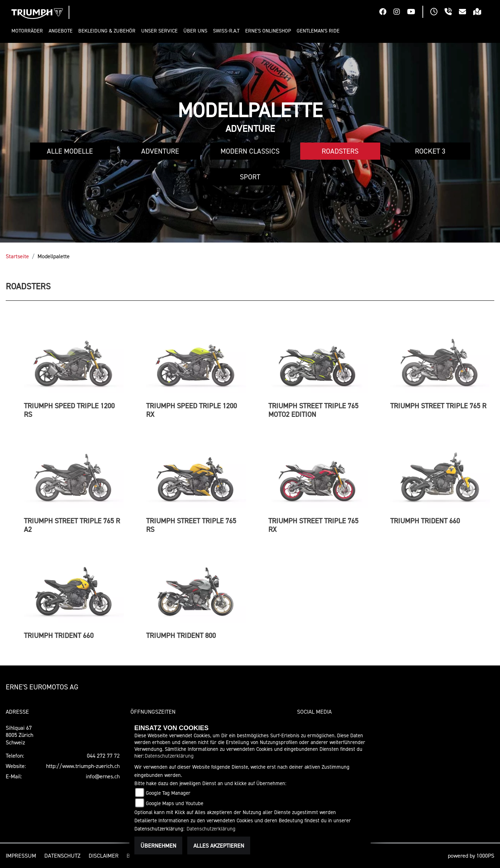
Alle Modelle (70, 151)
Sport (250, 177)
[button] (29, 31)
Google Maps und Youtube (175, 803)
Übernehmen (158, 845)
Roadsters (340, 151)
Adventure (160, 151)
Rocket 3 (430, 151)
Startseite (17, 256)
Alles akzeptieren (219, 845)
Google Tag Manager (168, 793)
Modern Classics (250, 151)
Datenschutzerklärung (169, 756)
